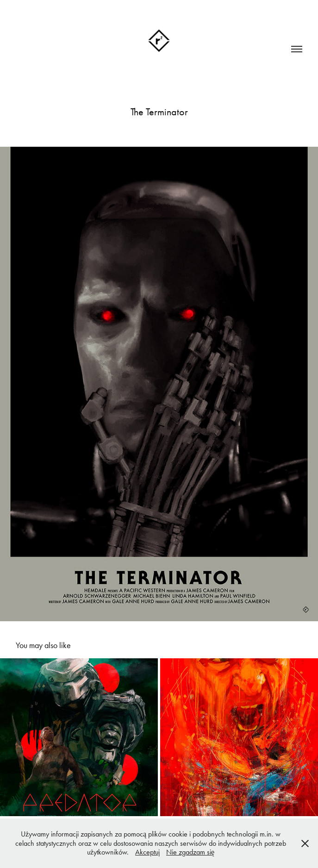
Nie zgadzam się (190, 852)
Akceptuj (147, 852)
